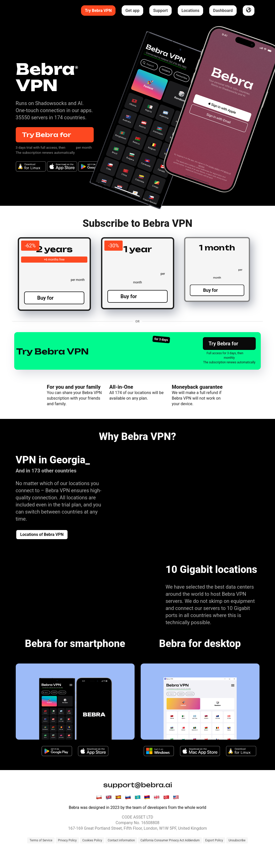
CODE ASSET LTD (137, 834)
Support (160, 11)
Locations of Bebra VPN (42, 551)
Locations (190, 11)
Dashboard (223, 11)
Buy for (54, 305)
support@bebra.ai (138, 801)
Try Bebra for (55, 135)
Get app (133, 11)
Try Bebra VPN (98, 11)
